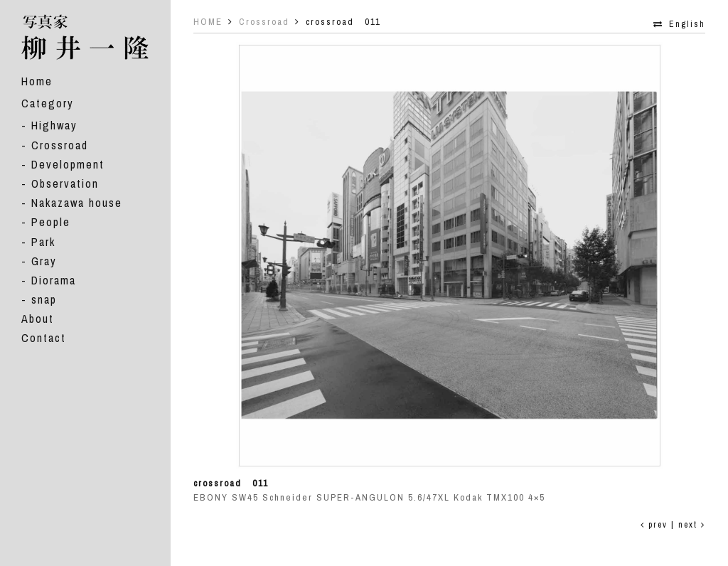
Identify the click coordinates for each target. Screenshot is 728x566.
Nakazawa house (77, 203)
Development (68, 164)
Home (37, 81)
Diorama (54, 280)
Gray (44, 261)
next (692, 525)
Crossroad (60, 145)
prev (654, 525)
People (51, 222)
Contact (44, 338)
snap (44, 299)
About (38, 319)
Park (43, 242)
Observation (65, 183)
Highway (54, 125)
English (687, 24)
